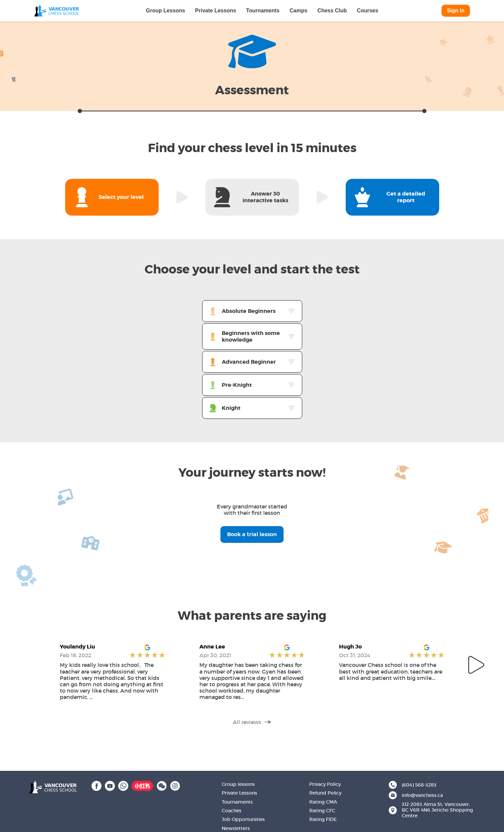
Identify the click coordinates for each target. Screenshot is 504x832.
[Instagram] (175, 785)
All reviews (252, 722)
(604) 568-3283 (419, 785)
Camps (298, 11)
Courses (367, 11)
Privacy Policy (325, 784)
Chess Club (332, 11)
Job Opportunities (243, 819)
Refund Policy (325, 793)
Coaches (232, 811)
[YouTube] (110, 785)
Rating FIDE (323, 819)
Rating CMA (323, 802)
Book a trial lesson (252, 534)
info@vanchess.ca (422, 795)
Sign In (456, 11)
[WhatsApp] (123, 785)
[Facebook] (97, 785)
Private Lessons (216, 11)
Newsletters (236, 828)
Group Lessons (165, 11)
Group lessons (238, 784)
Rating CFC (322, 811)
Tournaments (263, 11)
